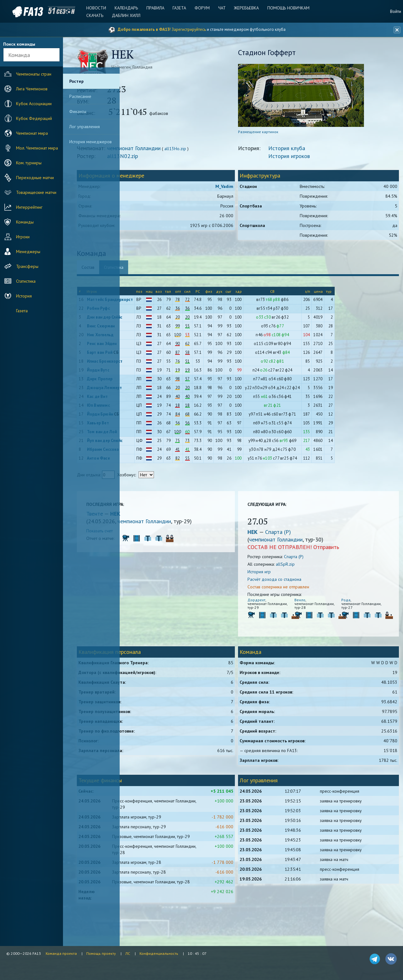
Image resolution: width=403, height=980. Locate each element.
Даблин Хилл (130, 15)
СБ (165, 355)
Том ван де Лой (151, 434)
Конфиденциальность (159, 953)
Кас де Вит (146, 399)
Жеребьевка (244, 8)
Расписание (80, 96)
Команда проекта (61, 953)
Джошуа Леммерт (153, 390)
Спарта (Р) (301, 534)
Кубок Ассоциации (27, 104)
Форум (202, 8)
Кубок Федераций (27, 118)
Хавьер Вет (147, 425)
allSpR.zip (309, 566)
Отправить (349, 549)
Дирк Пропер (148, 381)
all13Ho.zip (224, 151)
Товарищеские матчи (30, 192)
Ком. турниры (22, 163)
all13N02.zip (172, 158)
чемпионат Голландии (183, 150)
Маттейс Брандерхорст (159, 302)
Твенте (144, 516)
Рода (352, 602)
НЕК (164, 516)
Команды (18, 222)
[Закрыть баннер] (395, 30)
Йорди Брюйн (149, 416)
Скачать (99, 15)
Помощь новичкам (285, 8)
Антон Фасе (147, 460)
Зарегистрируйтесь (189, 29)
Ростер (77, 81)
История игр (282, 574)
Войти (396, 11)
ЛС (128, 953)
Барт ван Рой (148, 355)
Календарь (130, 8)
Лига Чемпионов (25, 89)
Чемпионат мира (25, 133)
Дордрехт (280, 602)
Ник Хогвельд (149, 337)
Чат (221, 8)
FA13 (19, 12)
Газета (181, 8)
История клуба (310, 150)
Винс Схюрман (150, 328)
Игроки (16, 237)
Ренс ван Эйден (151, 346)
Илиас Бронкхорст (153, 363)
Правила (158, 8)
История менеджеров (91, 142)
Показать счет (149, 533)
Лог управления (85, 127)
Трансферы (21, 266)
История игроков (312, 158)
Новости (101, 8)
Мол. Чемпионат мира (30, 148)
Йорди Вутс (147, 372)
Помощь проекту (101, 953)
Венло (315, 602)
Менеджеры (22, 252)
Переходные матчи (28, 178)
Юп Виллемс (147, 408)
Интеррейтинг (23, 207)
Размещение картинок (281, 134)
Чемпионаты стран (27, 74)
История (17, 296)
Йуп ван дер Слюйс (153, 443)
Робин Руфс (147, 311)
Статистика (19, 281)
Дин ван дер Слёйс (153, 319)
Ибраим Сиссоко (152, 452)
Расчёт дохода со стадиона (298, 581)
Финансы (78, 111)
